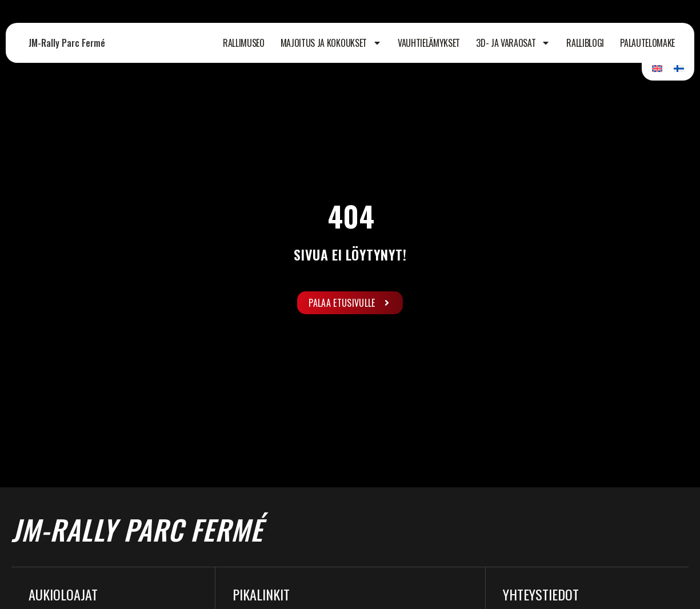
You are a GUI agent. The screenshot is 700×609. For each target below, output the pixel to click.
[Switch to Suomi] (679, 68)
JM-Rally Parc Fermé (67, 43)
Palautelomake (647, 43)
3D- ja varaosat (513, 43)
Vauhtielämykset (429, 43)
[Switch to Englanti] (657, 68)
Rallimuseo (244, 43)
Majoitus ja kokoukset (331, 43)
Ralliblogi (585, 43)
